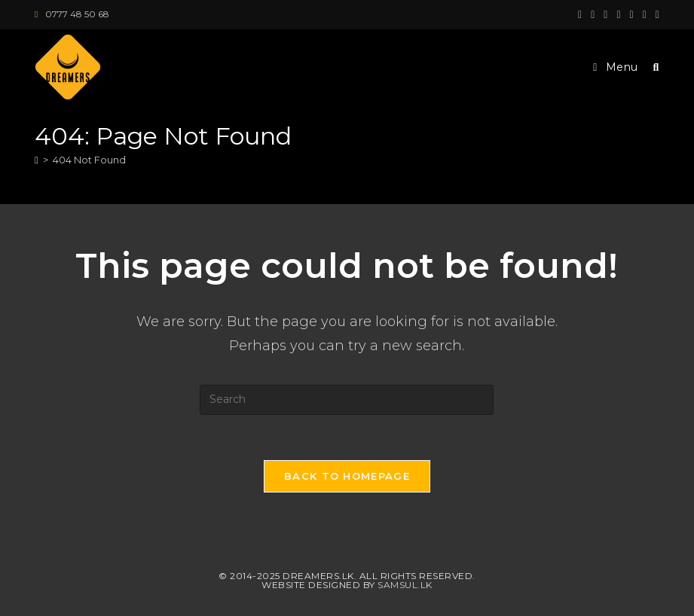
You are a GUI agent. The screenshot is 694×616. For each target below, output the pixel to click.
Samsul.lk (405, 585)
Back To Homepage (347, 476)
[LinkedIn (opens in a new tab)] (632, 14)
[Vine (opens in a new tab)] (655, 14)
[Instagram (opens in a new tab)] (618, 14)
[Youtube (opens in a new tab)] (645, 14)
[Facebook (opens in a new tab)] (593, 14)
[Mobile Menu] (617, 67)
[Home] (37, 160)
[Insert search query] (347, 400)
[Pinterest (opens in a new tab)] (605, 14)
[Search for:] (651, 67)
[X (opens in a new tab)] (580, 14)
